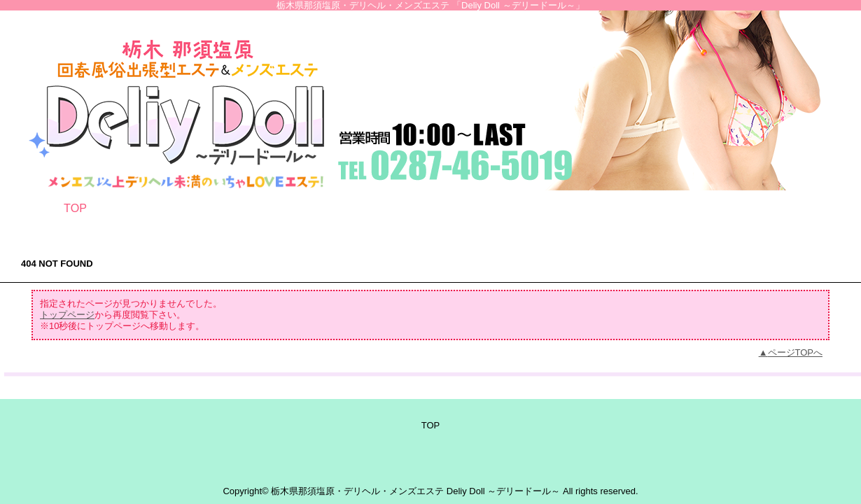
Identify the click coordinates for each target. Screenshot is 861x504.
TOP (75, 208)
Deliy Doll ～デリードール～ (504, 491)
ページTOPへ (796, 352)
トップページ (67, 315)
